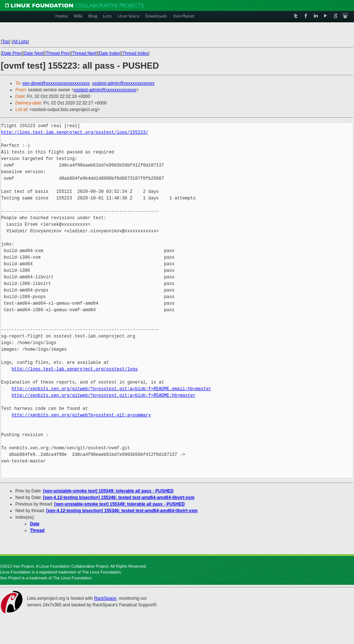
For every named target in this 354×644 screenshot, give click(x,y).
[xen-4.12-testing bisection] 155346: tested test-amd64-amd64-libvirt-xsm (119, 498)
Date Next (33, 53)
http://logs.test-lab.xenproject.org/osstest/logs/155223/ (75, 132)
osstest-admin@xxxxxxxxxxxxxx (123, 83)
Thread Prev (58, 53)
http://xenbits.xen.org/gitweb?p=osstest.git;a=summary (81, 415)
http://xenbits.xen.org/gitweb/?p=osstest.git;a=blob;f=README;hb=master (104, 395)
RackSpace (105, 598)
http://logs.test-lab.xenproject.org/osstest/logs (75, 369)
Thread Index (136, 53)
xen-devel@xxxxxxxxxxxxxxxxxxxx (56, 83)
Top (5, 42)
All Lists (20, 42)
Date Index (109, 53)
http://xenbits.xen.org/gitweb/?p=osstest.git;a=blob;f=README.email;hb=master (111, 389)
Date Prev (11, 53)
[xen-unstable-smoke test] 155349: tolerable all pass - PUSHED (108, 491)
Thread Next (84, 53)
